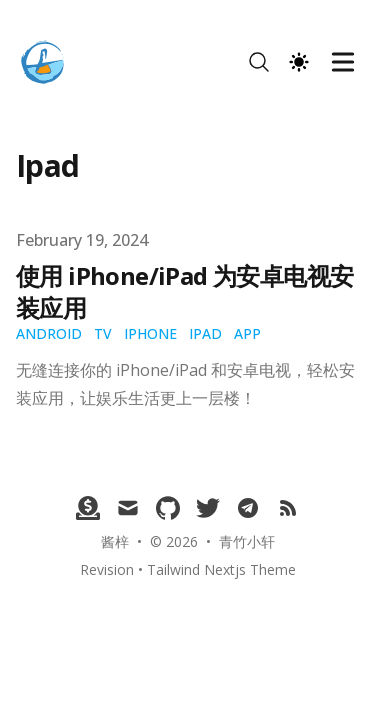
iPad (205, 333)
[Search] (259, 62)
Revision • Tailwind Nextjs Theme (188, 569)
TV (103, 333)
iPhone (150, 333)
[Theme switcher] (299, 62)
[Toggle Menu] (343, 62)
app (247, 333)
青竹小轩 (247, 541)
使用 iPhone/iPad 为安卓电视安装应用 (184, 291)
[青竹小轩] (49, 62)
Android (49, 333)
